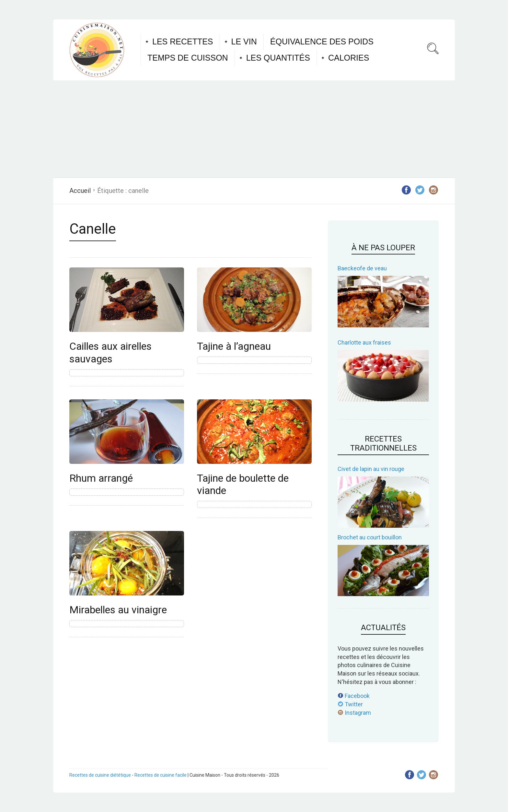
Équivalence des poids (322, 41)
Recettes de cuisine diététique (100, 775)
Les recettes (183, 41)
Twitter (350, 704)
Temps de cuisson (188, 58)
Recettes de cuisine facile (161, 775)
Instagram (354, 713)
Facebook (354, 696)
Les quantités (278, 58)
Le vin (244, 41)
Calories (349, 58)
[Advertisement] (254, 129)
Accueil (80, 191)
